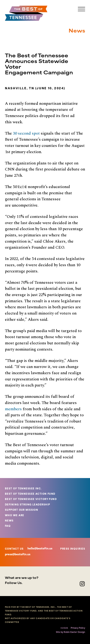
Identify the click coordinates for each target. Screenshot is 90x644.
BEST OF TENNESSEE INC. (23, 489)
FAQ (8, 526)
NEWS (9, 521)
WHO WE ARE (14, 516)
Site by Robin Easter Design (70, 632)
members (13, 409)
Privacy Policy (78, 628)
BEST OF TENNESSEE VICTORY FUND (31, 499)
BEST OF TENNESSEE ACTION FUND (30, 494)
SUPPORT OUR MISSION (22, 510)
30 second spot (26, 133)
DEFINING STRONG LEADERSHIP (27, 505)
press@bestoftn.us (18, 555)
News (77, 32)
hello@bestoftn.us (40, 549)
